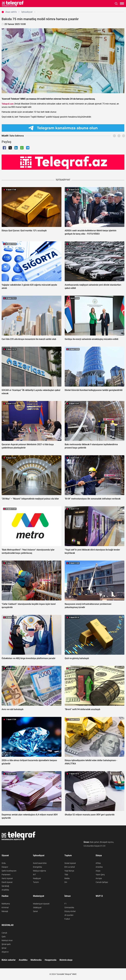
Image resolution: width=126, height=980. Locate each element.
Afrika (98, 863)
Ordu (4, 863)
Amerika (99, 867)
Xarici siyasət (7, 878)
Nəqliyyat (37, 878)
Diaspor (5, 867)
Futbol (67, 919)
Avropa (99, 878)
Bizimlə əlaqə (66, 960)
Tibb (66, 875)
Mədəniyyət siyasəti (41, 904)
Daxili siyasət (7, 882)
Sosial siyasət (70, 863)
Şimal (4, 948)
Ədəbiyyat (37, 907)
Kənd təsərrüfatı (40, 863)
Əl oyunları (69, 915)
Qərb (4, 937)
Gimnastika (69, 907)
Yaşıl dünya (69, 871)
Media (67, 878)
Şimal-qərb (6, 944)
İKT (34, 875)
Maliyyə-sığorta (39, 871)
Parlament (6, 875)
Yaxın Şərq (100, 875)
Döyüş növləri (70, 911)
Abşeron (5, 952)
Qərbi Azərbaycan (9, 871)
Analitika (5, 890)
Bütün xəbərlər (9, 960)
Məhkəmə (6, 904)
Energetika (38, 867)
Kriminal (5, 907)
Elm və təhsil (70, 867)
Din (66, 882)
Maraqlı (5, 911)
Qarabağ (5, 886)
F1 (66, 904)
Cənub (4, 933)
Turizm (36, 882)
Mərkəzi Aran (7, 940)
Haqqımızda (51, 960)
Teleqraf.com (8, 104)
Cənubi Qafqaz (102, 882)
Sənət (35, 911)
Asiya (98, 871)
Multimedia (36, 960)
